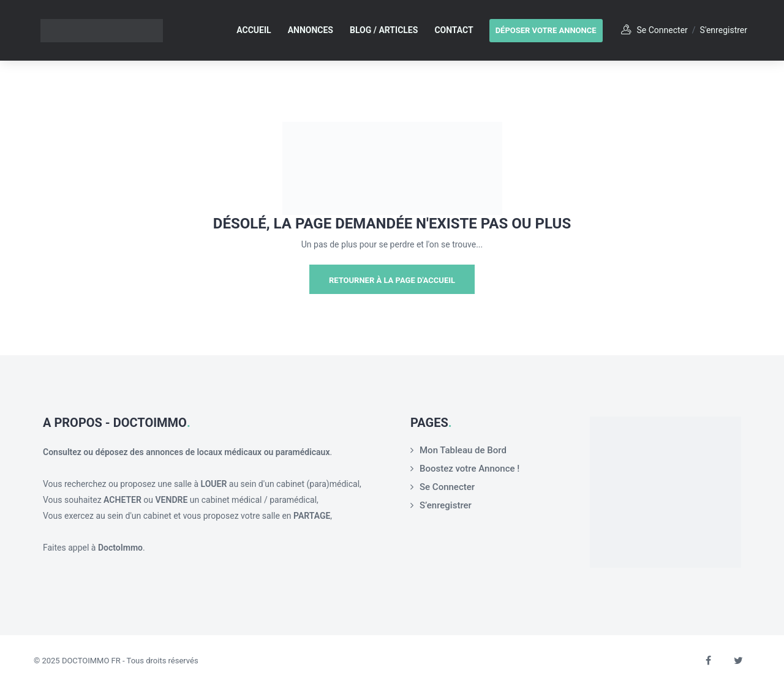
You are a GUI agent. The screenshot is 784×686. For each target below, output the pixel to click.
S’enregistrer (446, 505)
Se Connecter (447, 487)
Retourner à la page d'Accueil (392, 280)
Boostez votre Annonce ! (469, 469)
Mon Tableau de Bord (463, 450)
